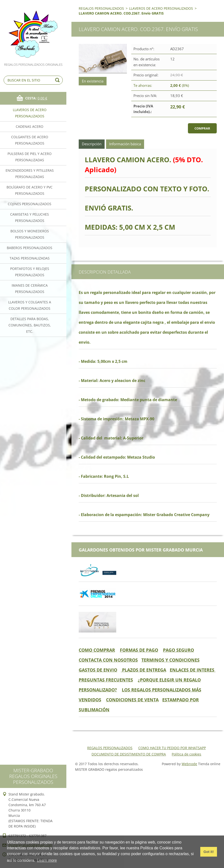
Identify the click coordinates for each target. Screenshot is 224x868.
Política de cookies (186, 754)
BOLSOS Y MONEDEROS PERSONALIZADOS (30, 234)
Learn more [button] (47, 860)
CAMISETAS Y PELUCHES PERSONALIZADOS (30, 217)
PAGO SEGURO (178, 650)
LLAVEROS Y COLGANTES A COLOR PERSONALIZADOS (30, 305)
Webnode (189, 764)
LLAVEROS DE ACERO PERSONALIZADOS (30, 113)
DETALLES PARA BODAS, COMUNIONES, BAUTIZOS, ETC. (30, 325)
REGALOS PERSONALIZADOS (101, 8)
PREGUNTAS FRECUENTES (106, 680)
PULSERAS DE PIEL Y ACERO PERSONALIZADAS (30, 157)
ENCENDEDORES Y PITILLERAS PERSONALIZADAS (30, 174)
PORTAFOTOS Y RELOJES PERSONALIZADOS (30, 272)
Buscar (58, 80)
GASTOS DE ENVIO (98, 670)
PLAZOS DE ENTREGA (143, 670)
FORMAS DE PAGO (139, 650)
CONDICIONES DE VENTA (132, 700)
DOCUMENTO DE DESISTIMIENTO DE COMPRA (129, 754)
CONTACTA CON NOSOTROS (108, 660)
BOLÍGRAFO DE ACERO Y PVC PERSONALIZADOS (30, 190)
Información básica (125, 144)
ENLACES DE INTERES (193, 670)
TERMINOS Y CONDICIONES (170, 660)
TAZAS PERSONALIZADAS (30, 258)
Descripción (92, 144)
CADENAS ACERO (30, 126)
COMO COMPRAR (97, 650)
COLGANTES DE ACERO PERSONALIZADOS (30, 140)
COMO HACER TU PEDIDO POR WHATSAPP (172, 748)
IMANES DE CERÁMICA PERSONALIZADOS (30, 288)
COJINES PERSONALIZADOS (30, 204)
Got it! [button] (209, 852)
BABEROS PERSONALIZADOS (30, 248)
